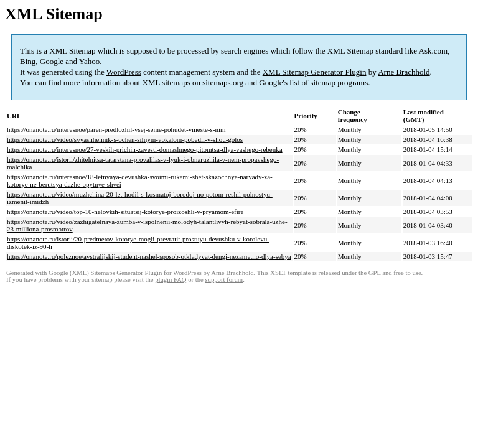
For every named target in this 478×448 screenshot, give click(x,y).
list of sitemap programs (329, 82)
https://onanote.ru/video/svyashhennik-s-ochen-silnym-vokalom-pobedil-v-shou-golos (125, 139)
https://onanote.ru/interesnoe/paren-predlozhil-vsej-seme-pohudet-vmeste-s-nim (116, 129)
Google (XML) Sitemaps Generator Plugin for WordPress (125, 273)
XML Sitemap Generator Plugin (315, 72)
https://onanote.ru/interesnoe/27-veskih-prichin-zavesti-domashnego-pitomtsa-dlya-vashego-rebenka (145, 149)
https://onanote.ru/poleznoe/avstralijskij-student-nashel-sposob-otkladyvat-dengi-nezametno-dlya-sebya (149, 256)
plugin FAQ (171, 280)
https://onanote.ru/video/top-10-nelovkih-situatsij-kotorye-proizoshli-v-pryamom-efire (125, 212)
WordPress (124, 72)
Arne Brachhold (404, 72)
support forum (224, 280)
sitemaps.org (223, 82)
